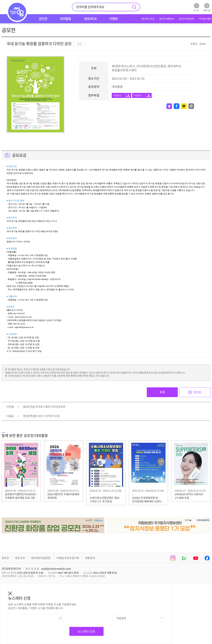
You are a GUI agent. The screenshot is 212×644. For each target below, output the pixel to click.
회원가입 (207, 7)
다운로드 (118, 95)
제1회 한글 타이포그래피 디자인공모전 (44, 407)
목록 (162, 392)
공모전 (5, 558)
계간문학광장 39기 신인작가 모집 (41, 416)
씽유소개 (20, 558)
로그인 (196, 7)
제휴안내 (90, 558)
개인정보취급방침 (41, 558)
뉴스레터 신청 (86, 631)
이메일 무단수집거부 (68, 558)
